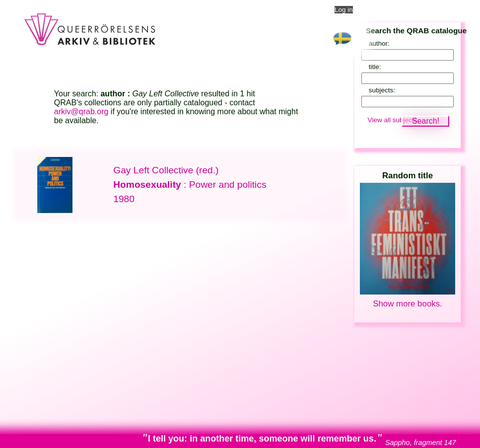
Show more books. (408, 304)
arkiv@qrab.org (81, 112)
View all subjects (393, 120)
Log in (344, 10)
